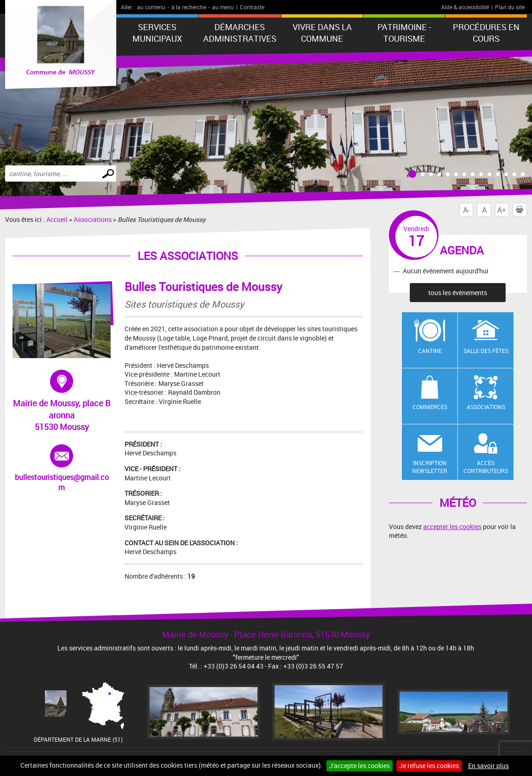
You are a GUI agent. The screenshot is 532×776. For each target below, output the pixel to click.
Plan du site (510, 7)
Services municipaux (157, 33)
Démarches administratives (240, 33)
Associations (93, 219)
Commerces (430, 407)
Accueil (57, 219)
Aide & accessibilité (465, 7)
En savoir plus (488, 766)
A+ (502, 210)
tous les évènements (458, 293)
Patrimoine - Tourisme (404, 33)
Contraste (252, 7)
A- (466, 210)
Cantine (430, 351)
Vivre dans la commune (322, 33)
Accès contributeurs (486, 467)
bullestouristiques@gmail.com (62, 468)
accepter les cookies (452, 527)
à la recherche (189, 7)
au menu (223, 7)
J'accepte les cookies (360, 766)
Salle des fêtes (486, 351)
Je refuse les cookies (429, 766)
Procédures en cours (486, 33)
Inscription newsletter (430, 467)
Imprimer (521, 210)
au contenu (151, 7)
